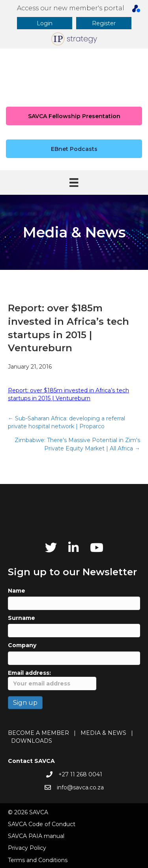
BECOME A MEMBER (38, 733)
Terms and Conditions (38, 860)
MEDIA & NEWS (103, 733)
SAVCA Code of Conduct (42, 824)
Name (17, 591)
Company (22, 645)
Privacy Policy (27, 848)
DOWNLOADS (32, 741)
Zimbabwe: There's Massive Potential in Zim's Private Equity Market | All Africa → (77, 444)
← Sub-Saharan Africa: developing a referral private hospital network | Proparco (67, 422)
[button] (45, 23)
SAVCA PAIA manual (36, 836)
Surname (22, 618)
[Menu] (74, 183)
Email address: (52, 680)
